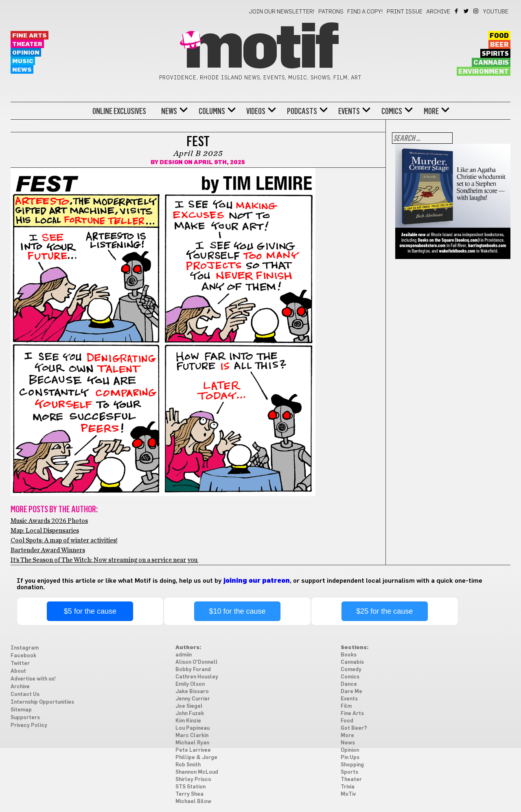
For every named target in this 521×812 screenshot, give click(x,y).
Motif (260, 49)
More (431, 111)
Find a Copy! (365, 12)
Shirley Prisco (193, 780)
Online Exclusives (119, 111)
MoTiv (348, 794)
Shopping (352, 765)
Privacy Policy (29, 725)
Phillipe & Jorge (196, 758)
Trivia (348, 787)
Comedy (351, 670)
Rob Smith (188, 765)
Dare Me (351, 692)
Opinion (26, 53)
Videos (256, 111)
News (22, 70)
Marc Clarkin (192, 736)
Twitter (467, 11)
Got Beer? (354, 728)
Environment (484, 72)
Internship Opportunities (42, 702)
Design (171, 162)
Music (23, 61)
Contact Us (25, 695)
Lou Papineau (193, 728)
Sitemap (21, 710)
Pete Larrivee (193, 750)
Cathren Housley (197, 677)
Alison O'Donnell (197, 662)
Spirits (495, 54)
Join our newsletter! (282, 12)
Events (349, 111)
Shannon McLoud (197, 772)
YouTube (496, 12)
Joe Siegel (189, 706)
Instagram (476, 11)
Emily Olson (190, 684)
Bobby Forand (193, 670)
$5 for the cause (90, 611)
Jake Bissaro (192, 692)
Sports (349, 772)
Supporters (25, 718)
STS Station (190, 787)
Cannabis (491, 63)
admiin (184, 655)
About (18, 671)
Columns (212, 111)
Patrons (331, 12)
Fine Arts (30, 36)
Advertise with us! (33, 679)
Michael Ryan (192, 743)
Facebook (457, 11)
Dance (349, 684)
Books (349, 655)
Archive (438, 12)
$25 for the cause (384, 611)
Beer (499, 45)
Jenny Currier (193, 699)
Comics (392, 111)
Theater (27, 44)
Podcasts (302, 111)
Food (499, 36)
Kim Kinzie (188, 721)
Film (346, 706)
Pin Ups (350, 758)
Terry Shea (189, 794)
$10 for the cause (237, 611)
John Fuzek (190, 714)
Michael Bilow (193, 802)
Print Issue (405, 12)
